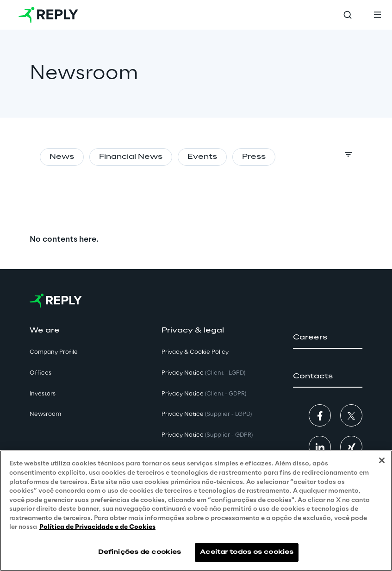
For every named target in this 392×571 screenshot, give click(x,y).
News (62, 157)
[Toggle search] (348, 15)
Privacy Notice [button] (203, 373)
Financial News (131, 157)
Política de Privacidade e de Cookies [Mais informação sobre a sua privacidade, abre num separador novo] (97, 527)
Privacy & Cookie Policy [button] (195, 352)
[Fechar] (382, 460)
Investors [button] (43, 394)
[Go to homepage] (48, 15)
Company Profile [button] (54, 352)
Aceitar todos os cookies (247, 552)
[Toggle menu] (377, 15)
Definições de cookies (140, 552)
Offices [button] (40, 373)
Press (254, 157)
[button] (328, 338)
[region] (196, 511)
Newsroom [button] (45, 414)
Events (202, 157)
